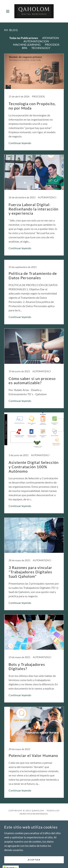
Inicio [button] (34, 822)
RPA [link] (25, 48)
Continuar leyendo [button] (20, 143)
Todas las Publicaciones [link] (24, 38)
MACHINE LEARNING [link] (27, 44)
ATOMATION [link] (51, 38)
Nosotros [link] (34, 827)
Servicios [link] (34, 831)
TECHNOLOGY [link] (41, 48)
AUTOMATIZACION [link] (36, 41)
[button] (9, 11)
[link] (34, 11)
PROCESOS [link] (52, 44)
